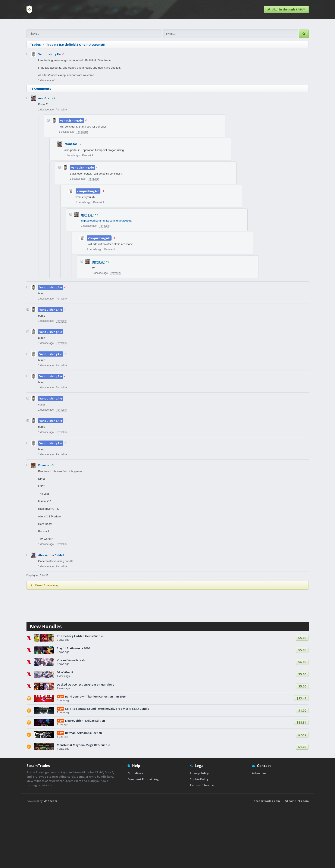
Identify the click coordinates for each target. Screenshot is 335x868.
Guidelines (135, 833)
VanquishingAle (50, 114)
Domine (44, 525)
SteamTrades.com (267, 861)
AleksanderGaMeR (51, 615)
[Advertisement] (155, 54)
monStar (45, 158)
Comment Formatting (143, 839)
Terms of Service (202, 845)
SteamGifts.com (297, 861)
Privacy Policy (199, 833)
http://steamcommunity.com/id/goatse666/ (107, 280)
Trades (35, 104)
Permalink (61, 169)
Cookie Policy (199, 839)
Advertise (259, 833)
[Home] (29, 9)
